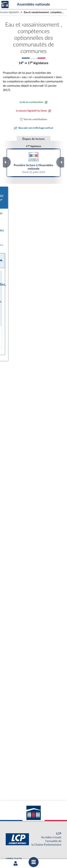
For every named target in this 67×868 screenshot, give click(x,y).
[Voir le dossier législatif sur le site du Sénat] (34, 111)
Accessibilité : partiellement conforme (42, 845)
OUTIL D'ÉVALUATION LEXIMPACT (33, 835)
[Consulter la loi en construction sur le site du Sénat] (34, 102)
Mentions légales (13, 845)
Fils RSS (36, 848)
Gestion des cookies (52, 848)
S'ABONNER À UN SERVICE (33, 829)
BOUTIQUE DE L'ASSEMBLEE (33, 817)
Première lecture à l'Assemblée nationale (34, 163)
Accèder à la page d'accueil (5, 5)
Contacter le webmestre (18, 848)
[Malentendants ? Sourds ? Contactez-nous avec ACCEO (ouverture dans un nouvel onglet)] (31, 795)
